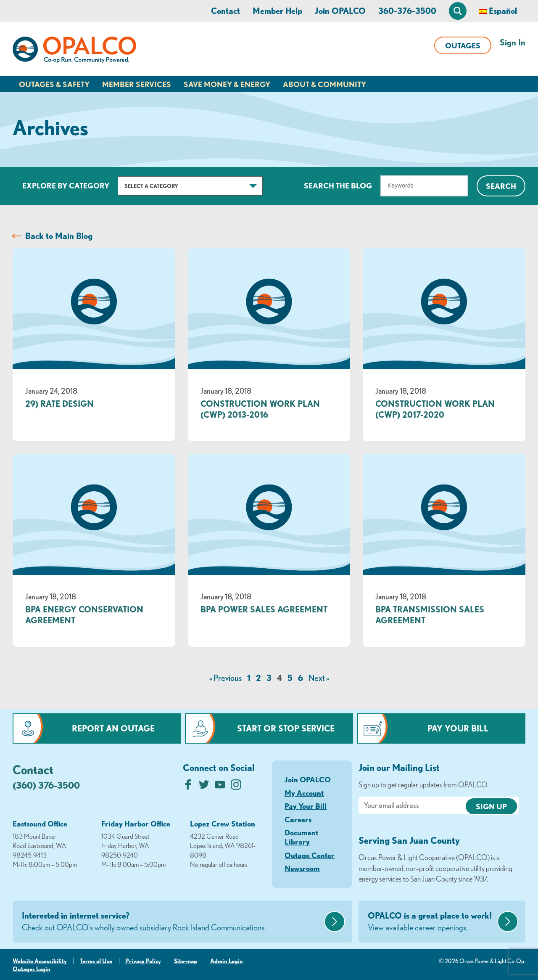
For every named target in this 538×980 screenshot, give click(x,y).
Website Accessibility (40, 961)
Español (503, 11)
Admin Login (227, 961)
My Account (304, 793)
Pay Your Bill (458, 728)
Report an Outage (113, 728)
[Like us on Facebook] (188, 787)
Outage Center (310, 855)
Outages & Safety (54, 84)
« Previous (225, 678)
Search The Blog (338, 185)
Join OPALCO (340, 11)
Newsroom (302, 868)
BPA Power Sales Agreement (264, 609)
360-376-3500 (407, 11)
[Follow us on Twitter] (204, 787)
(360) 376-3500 (46, 785)
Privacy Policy (143, 961)
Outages (463, 45)
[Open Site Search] (458, 11)
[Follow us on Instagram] (236, 787)
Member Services (137, 84)
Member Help (277, 11)
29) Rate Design (59, 404)
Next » (319, 678)
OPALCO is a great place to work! (431, 922)
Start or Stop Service (286, 728)
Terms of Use (96, 961)
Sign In (513, 42)
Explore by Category (66, 185)
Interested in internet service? (172, 922)
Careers (298, 819)
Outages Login (32, 969)
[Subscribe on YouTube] (220, 787)
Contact (225, 11)
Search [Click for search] (501, 186)
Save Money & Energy (227, 84)
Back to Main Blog (59, 236)
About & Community (324, 84)
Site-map (186, 961)
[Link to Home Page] (74, 51)
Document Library (301, 837)
